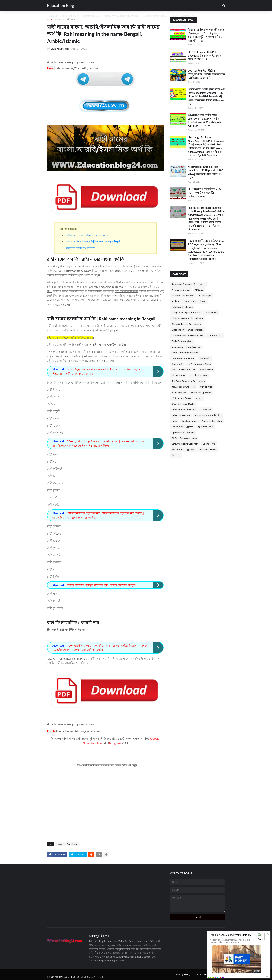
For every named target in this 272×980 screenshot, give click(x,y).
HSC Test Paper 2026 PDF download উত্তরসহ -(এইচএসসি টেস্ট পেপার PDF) (204, 56)
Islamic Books (179, 375)
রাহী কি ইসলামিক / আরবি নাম (80, 248)
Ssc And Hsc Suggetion (183, 449)
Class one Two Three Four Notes (187, 335)
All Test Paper (205, 295)
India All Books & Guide (183, 370)
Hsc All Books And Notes (199, 364)
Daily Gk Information (182, 341)
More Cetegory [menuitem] (154, 16)
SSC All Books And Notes (184, 438)
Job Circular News (198, 375)
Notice (199, 398)
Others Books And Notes (184, 410)
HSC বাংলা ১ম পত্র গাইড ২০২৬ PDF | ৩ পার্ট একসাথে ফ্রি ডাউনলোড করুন (204, 193)
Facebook (97, 743)
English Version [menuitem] (184, 16)
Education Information (183, 358)
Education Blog (61, 5)
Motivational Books (181, 398)
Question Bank (205, 427)
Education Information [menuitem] (121, 16)
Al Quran (199, 290)
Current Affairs (215, 335)
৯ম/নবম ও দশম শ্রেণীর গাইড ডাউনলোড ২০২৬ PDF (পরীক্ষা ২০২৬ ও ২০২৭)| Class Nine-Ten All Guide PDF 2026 (205, 120)
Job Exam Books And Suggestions (188, 381)
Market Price (206, 387)
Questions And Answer (183, 432)
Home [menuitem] (54, 16)
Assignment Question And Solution (189, 301)
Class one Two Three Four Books (188, 330)
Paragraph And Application (208, 415)
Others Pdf (206, 410)
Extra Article (204, 358)
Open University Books (183, 404)
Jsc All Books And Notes (184, 387)
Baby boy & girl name (65, 19)
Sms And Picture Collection (185, 444)
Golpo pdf (177, 364)
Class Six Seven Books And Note (188, 318)
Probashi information (212, 421)
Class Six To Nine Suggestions (186, 324)
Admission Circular (181, 290)
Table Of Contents (68, 228)
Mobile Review (179, 392)
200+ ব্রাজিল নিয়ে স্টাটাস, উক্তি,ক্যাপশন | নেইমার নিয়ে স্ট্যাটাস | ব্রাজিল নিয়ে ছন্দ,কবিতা (206, 74)
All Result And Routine (183, 295)
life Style (176, 455)
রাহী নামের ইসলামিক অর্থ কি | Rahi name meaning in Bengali (93, 241)
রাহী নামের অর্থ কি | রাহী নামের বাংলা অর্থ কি (87, 235)
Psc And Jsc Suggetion (183, 427)
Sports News (209, 444)
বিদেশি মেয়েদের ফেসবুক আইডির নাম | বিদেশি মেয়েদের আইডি (101, 585)
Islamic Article (206, 370)
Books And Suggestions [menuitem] (80, 16)
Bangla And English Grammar (186, 313)
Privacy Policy (183, 974)
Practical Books (189, 421)
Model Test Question (201, 392)
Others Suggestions (181, 415)
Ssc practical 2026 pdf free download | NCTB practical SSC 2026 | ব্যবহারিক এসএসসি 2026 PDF (206, 172)
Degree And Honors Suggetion (187, 347)
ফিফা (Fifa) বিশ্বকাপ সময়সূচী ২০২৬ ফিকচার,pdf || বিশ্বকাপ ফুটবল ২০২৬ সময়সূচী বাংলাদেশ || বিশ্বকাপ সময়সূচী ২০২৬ (206, 35)
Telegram (115, 743)
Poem (175, 421)
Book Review (211, 313)
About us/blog (202, 974)
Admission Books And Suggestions (189, 284)
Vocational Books (207, 449)
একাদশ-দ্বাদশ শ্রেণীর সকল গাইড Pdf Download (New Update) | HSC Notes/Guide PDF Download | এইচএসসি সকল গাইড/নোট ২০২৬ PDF (206, 96)
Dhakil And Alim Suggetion (185, 353)
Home (50, 19)
